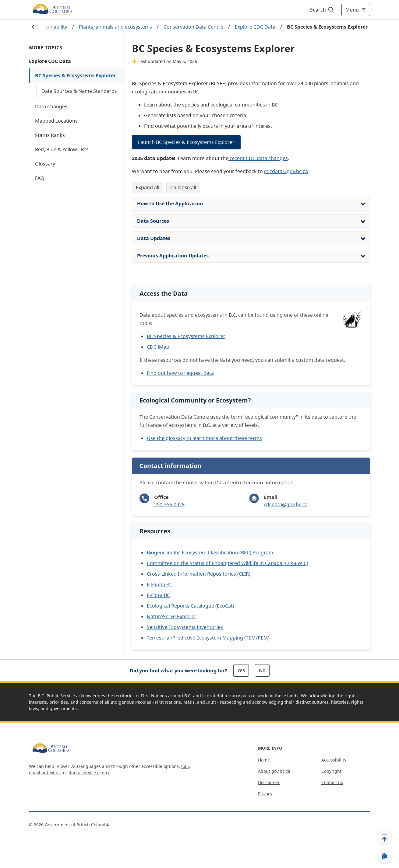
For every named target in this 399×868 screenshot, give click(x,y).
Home (264, 760)
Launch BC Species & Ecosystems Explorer (186, 142)
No (262, 670)
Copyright (331, 771)
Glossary (45, 164)
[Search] (322, 10)
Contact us (332, 782)
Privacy (265, 794)
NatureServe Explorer (172, 616)
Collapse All (183, 187)
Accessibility (334, 760)
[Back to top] (384, 837)
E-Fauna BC (160, 584)
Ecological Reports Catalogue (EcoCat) (191, 606)
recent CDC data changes (258, 158)
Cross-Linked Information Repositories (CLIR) (199, 574)
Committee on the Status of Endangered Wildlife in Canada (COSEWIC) (228, 563)
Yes (241, 670)
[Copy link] (384, 856)
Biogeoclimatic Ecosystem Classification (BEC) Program (210, 553)
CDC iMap (158, 347)
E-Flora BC (158, 595)
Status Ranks (50, 135)
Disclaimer (269, 782)
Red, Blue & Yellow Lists (62, 149)
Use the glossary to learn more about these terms (204, 438)
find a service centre (89, 773)
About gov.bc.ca (274, 771)
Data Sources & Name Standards (79, 91)
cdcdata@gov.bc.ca (286, 171)
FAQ (40, 178)
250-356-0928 (169, 504)
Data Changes (51, 106)
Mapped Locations (56, 121)
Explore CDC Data (255, 27)
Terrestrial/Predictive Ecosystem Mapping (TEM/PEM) (208, 638)
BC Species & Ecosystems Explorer (75, 75)
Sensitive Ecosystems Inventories (185, 627)
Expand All (148, 187)
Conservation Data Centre (193, 27)
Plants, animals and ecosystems (115, 27)
